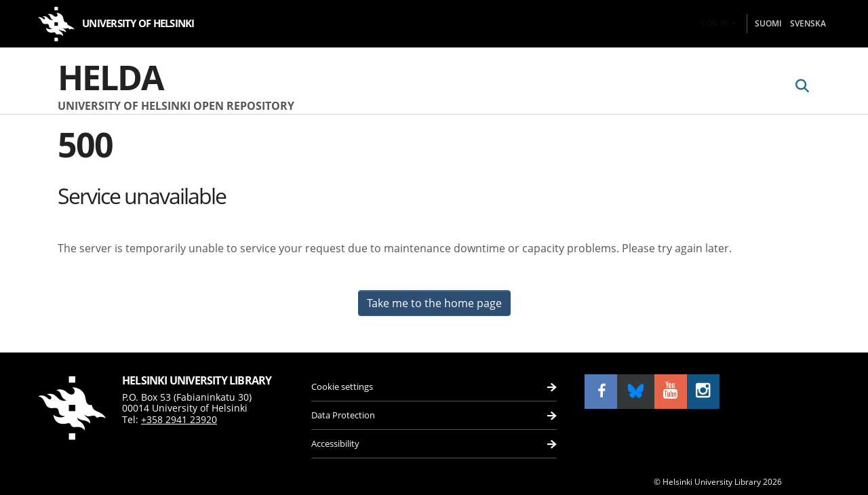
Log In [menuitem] (715, 23)
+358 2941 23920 (179, 411)
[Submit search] (802, 86)
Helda (111, 77)
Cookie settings (346, 380)
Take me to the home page (434, 303)
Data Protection (346, 412)
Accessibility (339, 443)
